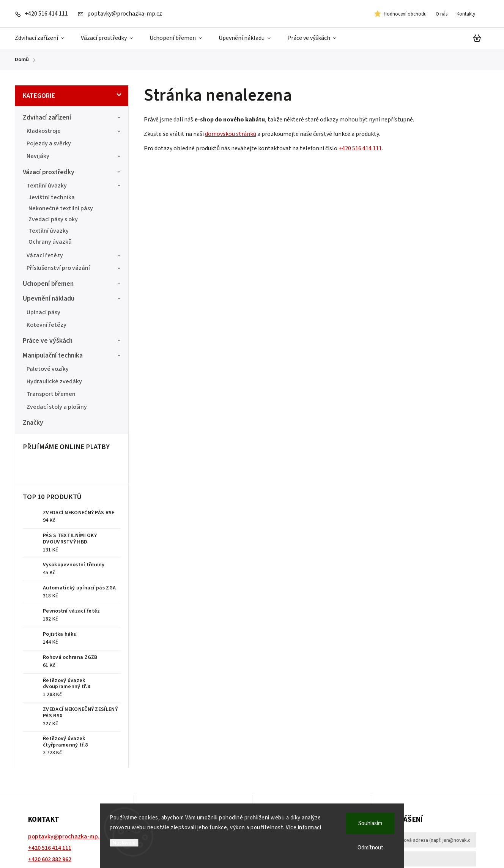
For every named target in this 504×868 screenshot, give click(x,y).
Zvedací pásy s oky (53, 219)
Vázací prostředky (73, 172)
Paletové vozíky (48, 369)
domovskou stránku (231, 134)
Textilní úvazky (75, 186)
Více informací (303, 828)
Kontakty (466, 14)
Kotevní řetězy (46, 325)
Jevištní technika (52, 197)
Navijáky (75, 156)
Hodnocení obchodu (405, 14)
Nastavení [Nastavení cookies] (124, 843)
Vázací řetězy (75, 255)
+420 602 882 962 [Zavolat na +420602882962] (50, 859)
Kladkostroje (75, 131)
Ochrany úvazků (50, 242)
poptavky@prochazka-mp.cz (67, 836)
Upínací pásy (43, 312)
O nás (442, 14)
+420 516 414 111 (360, 148)
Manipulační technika (73, 355)
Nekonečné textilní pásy (61, 208)
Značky (33, 423)
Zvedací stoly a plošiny (57, 407)
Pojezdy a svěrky (49, 143)
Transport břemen (51, 394)
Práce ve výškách (73, 341)
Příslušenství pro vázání (75, 268)
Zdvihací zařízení (73, 117)
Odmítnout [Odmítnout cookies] (370, 848)
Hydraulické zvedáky (54, 381)
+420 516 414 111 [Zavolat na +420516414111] (50, 848)
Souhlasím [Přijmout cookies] (370, 823)
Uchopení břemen (73, 284)
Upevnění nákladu (73, 299)
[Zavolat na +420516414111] (41, 14)
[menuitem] (44, 38)
